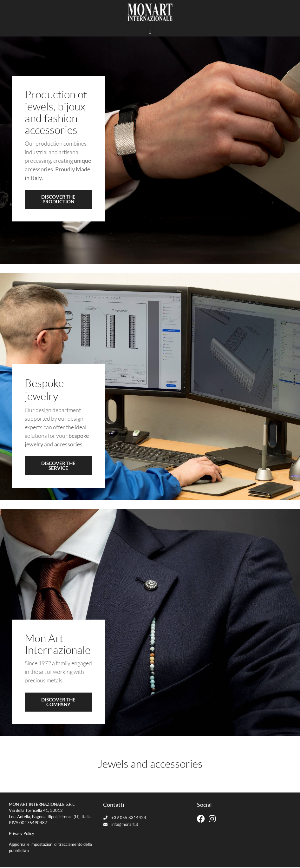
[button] (150, 32)
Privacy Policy (22, 834)
